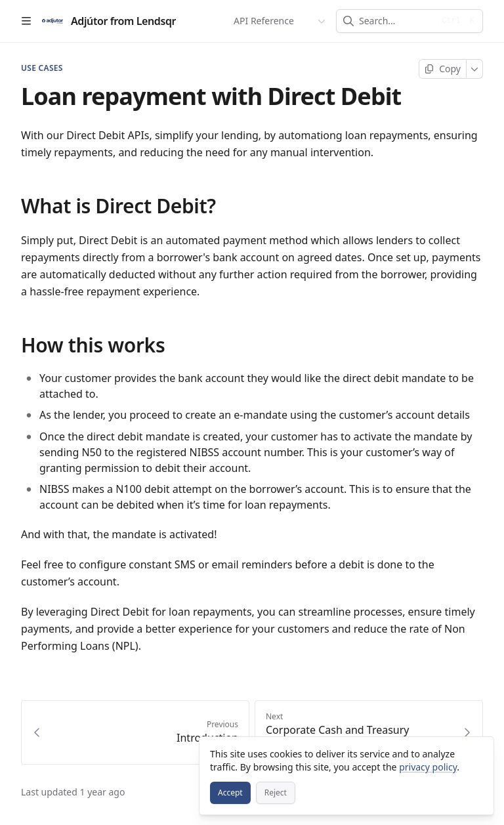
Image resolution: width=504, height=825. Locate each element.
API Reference (264, 21)
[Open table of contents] (26, 21)
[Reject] (276, 793)
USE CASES (42, 68)
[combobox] (396, 21)
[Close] (478, 753)
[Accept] (230, 793)
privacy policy (428, 767)
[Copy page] (443, 69)
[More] (475, 69)
